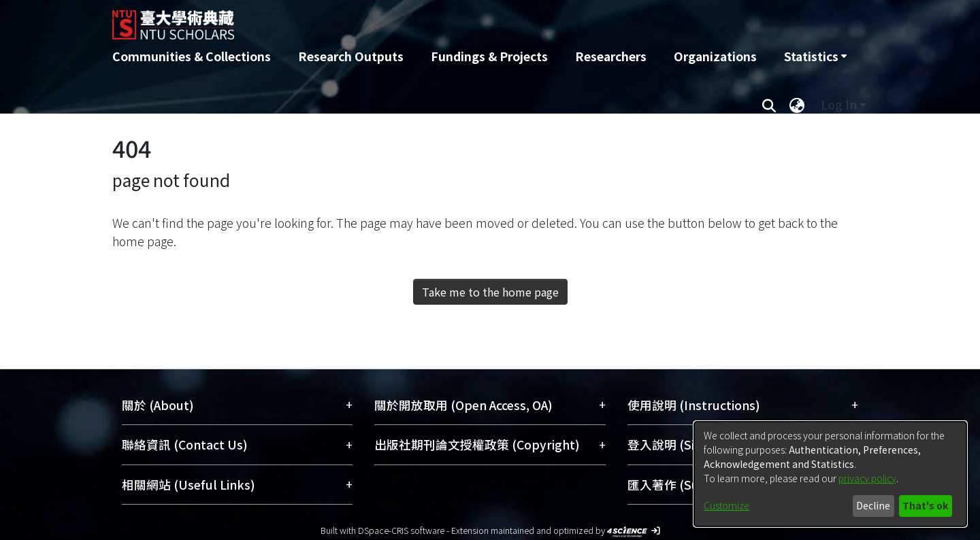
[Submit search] (769, 105)
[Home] (417, 20)
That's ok (925, 505)
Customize (726, 505)
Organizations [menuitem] (715, 56)
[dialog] (830, 474)
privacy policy (867, 478)
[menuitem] (815, 56)
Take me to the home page (490, 292)
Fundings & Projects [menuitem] (489, 56)
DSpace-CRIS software (401, 530)
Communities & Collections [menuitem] (192, 56)
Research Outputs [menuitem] (351, 56)
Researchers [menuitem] (611, 56)
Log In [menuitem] (839, 104)
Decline (873, 505)
